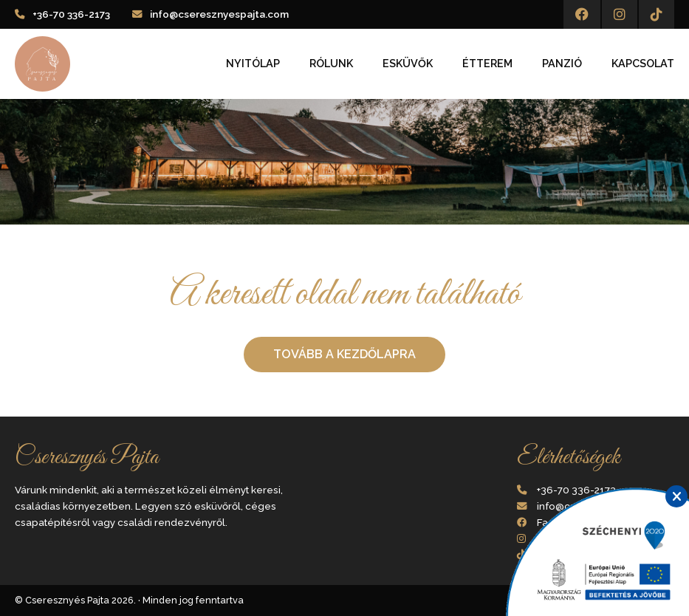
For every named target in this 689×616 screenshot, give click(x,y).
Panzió (562, 64)
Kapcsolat (643, 64)
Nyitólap (253, 64)
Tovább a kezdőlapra (344, 354)
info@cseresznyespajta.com (219, 14)
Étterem (487, 64)
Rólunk (331, 64)
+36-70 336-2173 (71, 14)
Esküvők (408, 64)
